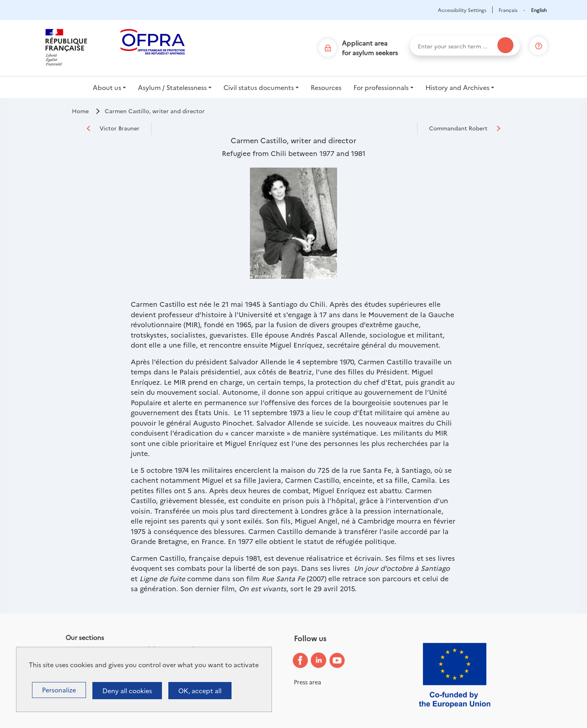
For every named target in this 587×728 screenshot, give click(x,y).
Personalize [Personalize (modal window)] (59, 690)
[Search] (505, 45)
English (539, 10)
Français (508, 10)
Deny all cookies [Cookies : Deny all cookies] (127, 690)
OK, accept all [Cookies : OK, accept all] (200, 690)
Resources (326, 87)
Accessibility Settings (462, 10)
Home (80, 111)
